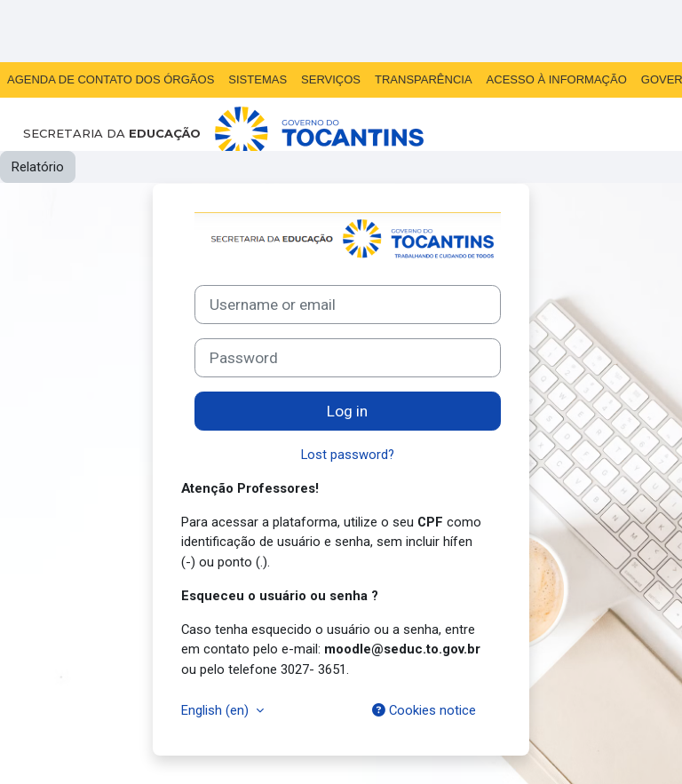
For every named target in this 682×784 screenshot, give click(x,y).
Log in (347, 411)
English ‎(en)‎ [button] (217, 710)
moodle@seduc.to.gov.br (402, 649)
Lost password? (348, 455)
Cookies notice (424, 710)
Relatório (38, 167)
